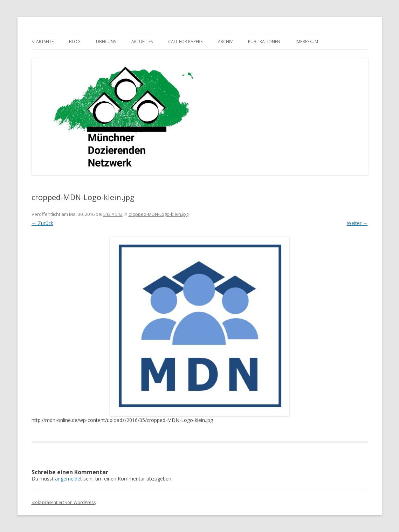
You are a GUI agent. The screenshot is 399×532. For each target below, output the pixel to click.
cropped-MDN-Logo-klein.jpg (159, 214)
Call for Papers (185, 42)
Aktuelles (142, 42)
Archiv (225, 42)
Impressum (307, 42)
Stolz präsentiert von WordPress (64, 502)
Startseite (43, 42)
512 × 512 (113, 214)
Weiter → (357, 223)
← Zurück (42, 223)
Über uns (106, 42)
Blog (75, 42)
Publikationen (264, 42)
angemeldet (68, 479)
